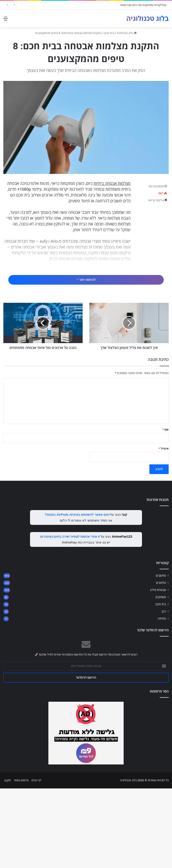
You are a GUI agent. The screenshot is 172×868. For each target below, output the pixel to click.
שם (166, 509)
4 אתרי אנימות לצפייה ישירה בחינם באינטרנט (70, 616)
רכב (164, 691)
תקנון (8, 860)
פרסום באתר (21, 860)
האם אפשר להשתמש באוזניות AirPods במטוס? (77, 594)
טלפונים (161, 662)
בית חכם (109, 33)
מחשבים (161, 655)
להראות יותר (86, 297)
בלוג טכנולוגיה (127, 33)
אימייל (164, 528)
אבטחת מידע (158, 669)
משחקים (161, 677)
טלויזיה (162, 698)
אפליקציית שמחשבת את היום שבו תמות (143, 5)
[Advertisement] (86, 280)
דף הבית (36, 860)
